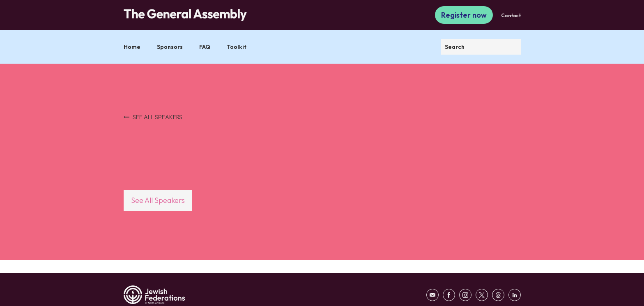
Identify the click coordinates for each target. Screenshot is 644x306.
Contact (511, 15)
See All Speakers (158, 200)
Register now (464, 15)
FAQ (205, 47)
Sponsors (170, 47)
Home (132, 47)
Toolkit (237, 47)
